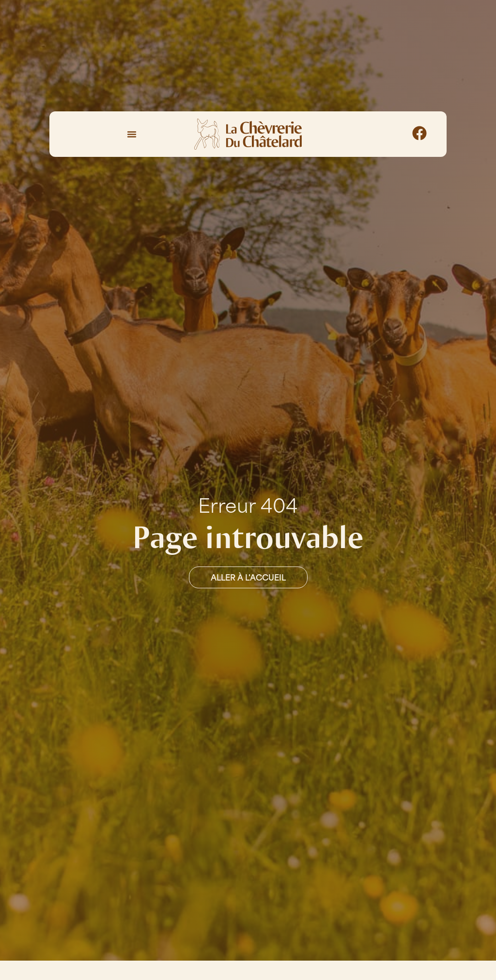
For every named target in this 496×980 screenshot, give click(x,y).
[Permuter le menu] (132, 134)
